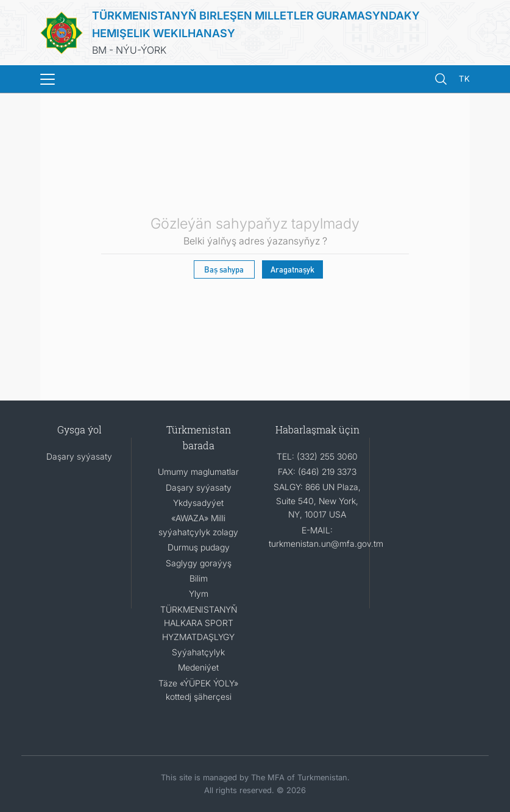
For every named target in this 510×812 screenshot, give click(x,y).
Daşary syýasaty (79, 456)
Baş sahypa (224, 269)
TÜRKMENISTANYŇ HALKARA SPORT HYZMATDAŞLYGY (199, 623)
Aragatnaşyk (292, 269)
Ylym (199, 593)
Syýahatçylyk (198, 652)
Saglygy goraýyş (199, 563)
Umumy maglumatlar (198, 472)
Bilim (199, 578)
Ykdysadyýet (198, 503)
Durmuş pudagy (199, 547)
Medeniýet (198, 667)
